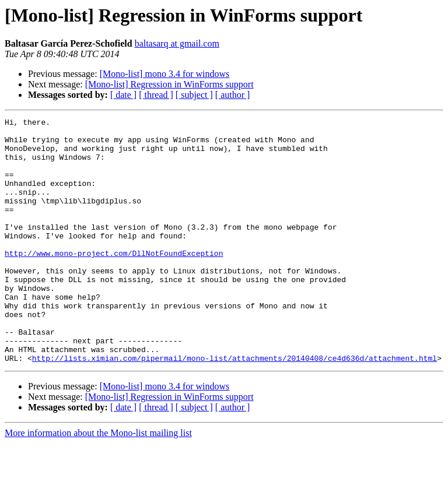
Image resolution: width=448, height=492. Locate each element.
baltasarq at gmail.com (177, 43)
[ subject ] (194, 95)
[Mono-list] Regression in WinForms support (169, 84)
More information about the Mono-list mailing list (98, 482)
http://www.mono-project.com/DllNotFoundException (114, 281)
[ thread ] (156, 95)
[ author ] (233, 95)
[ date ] (123, 95)
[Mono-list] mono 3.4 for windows (165, 74)
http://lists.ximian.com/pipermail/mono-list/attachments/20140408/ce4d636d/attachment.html (235, 407)
